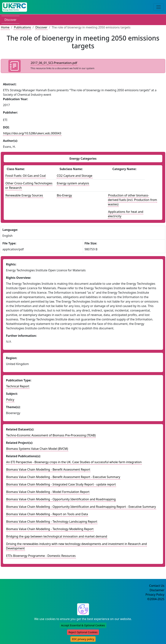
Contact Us (157, 586)
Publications (22, 27)
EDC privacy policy (83, 639)
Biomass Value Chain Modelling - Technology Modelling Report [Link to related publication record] (50, 529)
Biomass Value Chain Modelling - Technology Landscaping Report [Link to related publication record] (52, 522)
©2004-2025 (156, 599)
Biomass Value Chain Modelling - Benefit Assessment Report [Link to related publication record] (48, 469)
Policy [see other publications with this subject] (10, 400)
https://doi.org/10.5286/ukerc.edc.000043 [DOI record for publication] (32, 133)
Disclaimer (157, 590)
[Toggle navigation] (159, 7)
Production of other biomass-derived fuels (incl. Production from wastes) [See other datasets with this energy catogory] (132, 200)
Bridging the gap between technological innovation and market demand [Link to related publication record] (57, 536)
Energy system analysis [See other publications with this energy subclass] (73, 183)
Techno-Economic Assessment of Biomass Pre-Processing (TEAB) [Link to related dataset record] (51, 435)
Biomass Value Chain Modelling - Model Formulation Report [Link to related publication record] (48, 492)
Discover (10, 20)
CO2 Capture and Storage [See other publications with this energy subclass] (75, 176)
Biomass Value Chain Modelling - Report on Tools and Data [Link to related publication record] (47, 514)
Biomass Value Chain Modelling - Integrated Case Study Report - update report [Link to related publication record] (61, 484)
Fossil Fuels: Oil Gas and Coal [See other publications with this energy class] (26, 176)
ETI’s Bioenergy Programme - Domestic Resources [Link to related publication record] (41, 556)
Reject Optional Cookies (83, 632)
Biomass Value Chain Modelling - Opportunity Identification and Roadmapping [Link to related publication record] (61, 499)
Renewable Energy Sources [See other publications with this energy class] (24, 195)
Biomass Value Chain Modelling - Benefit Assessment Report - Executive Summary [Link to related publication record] (63, 477)
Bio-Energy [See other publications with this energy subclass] (64, 195)
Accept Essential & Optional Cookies (83, 625)
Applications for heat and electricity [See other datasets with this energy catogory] (126, 214)
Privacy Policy (155, 595)
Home (5, 27)
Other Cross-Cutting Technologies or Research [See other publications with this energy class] (29, 185)
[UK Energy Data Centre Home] (15, 7)
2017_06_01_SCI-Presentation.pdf (54, 63)
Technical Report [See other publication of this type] (18, 386)
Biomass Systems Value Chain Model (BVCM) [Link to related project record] (37, 449)
